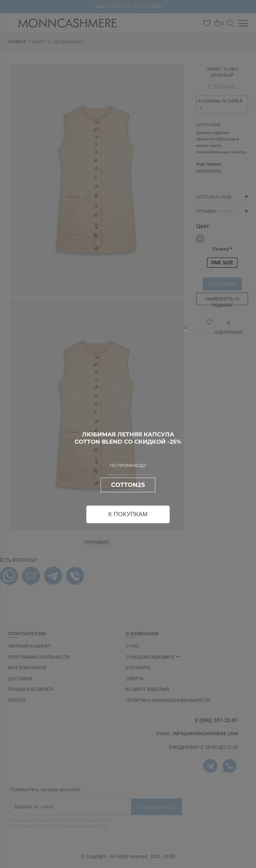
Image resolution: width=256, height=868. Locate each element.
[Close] (185, 328)
